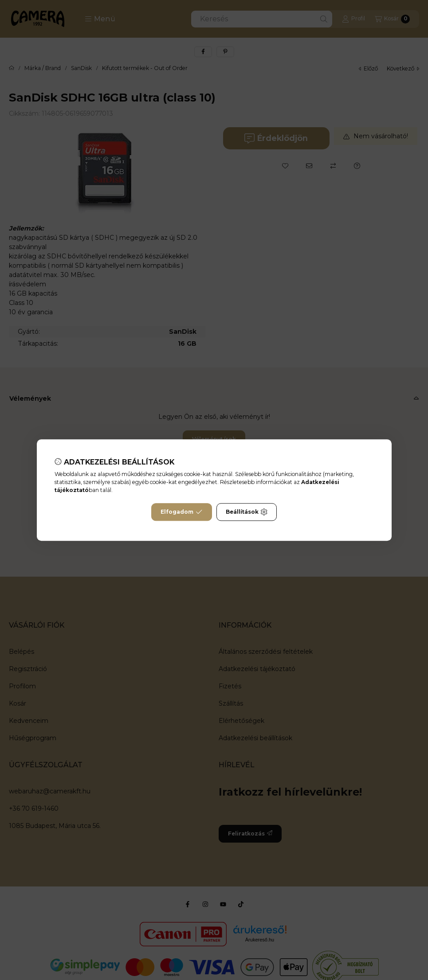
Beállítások (247, 512)
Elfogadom (181, 512)
